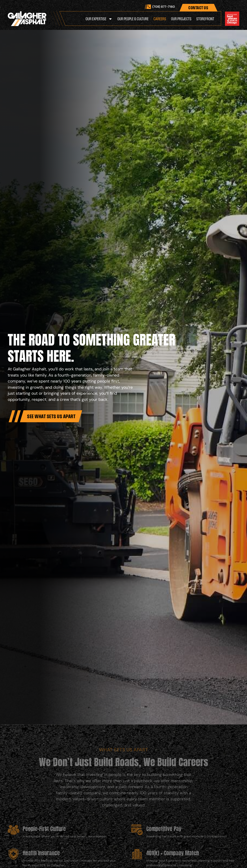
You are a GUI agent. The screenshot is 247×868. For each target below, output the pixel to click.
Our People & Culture (133, 19)
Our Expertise (99, 19)
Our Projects (181, 19)
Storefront (205, 19)
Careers (160, 19)
